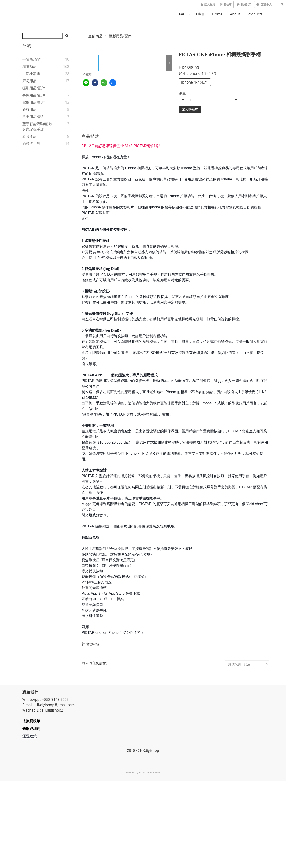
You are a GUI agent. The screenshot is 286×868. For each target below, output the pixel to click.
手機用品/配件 (34, 95)
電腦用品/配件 (34, 102)
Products (255, 14)
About (235, 14)
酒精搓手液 (31, 144)
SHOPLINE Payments (149, 772)
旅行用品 (29, 109)
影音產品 (29, 136)
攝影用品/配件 (34, 88)
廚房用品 (29, 81)
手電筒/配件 (32, 59)
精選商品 (29, 66)
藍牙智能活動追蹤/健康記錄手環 (37, 126)
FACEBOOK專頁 (192, 14)
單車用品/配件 (34, 117)
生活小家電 (31, 74)
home (217, 14)
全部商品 (95, 36)
